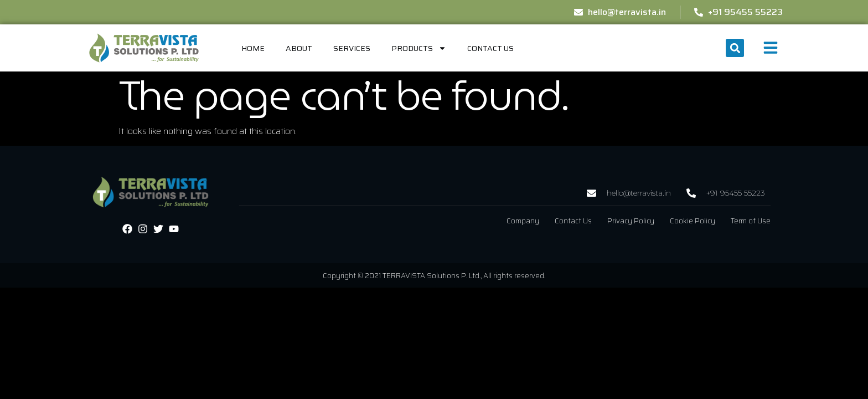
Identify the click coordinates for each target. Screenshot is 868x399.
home (253, 48)
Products (419, 48)
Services (352, 48)
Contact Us (490, 48)
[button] (735, 48)
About (299, 48)
